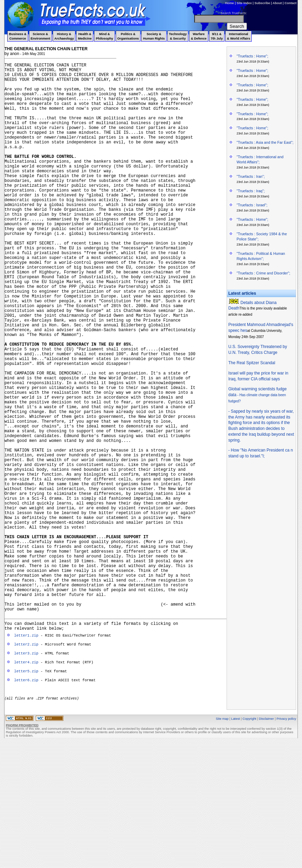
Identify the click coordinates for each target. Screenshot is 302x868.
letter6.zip (26, 801)
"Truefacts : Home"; (252, 56)
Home (229, 3)
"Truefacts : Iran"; (251, 176)
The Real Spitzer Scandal (252, 363)
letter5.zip (26, 792)
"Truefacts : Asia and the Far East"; (265, 142)
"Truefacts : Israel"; (252, 205)
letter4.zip (26, 783)
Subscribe (262, 3)
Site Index (244, 3)
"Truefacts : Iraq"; (251, 191)
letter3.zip (26, 774)
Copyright (249, 844)
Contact (290, 3)
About (277, 3)
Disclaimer (267, 844)
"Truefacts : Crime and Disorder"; (263, 273)
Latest (235, 844)
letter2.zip (26, 765)
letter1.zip (26, 756)
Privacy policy (286, 844)
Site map (222, 844)
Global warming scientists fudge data (257, 395)
